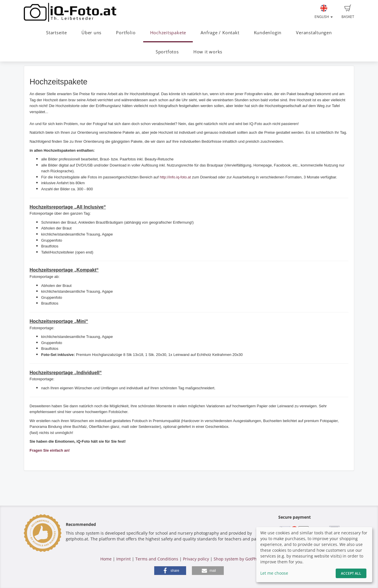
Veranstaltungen (314, 33)
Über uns (91, 33)
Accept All (351, 573)
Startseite (57, 33)
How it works (208, 52)
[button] (170, 571)
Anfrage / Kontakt (220, 33)
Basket (348, 12)
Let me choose (274, 573)
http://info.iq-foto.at (175, 177)
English (324, 12)
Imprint (123, 559)
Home (106, 559)
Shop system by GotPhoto (238, 559)
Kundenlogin (268, 33)
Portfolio (126, 33)
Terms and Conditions (157, 559)
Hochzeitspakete (168, 33)
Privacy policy (196, 559)
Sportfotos (167, 52)
